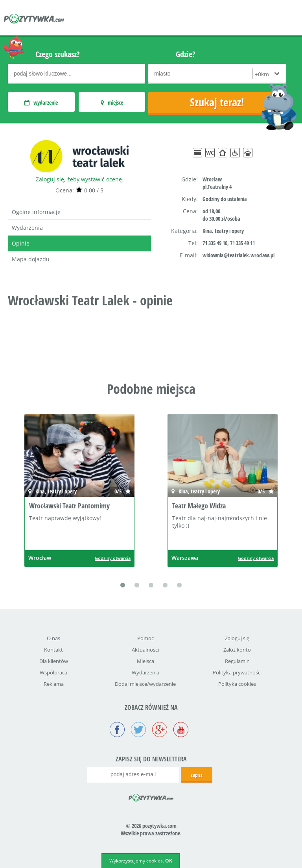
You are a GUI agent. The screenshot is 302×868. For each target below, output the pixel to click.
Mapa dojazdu (31, 259)
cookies (155, 861)
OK (169, 861)
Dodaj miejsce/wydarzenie (145, 684)
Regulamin (237, 661)
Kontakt (53, 650)
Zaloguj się (237, 638)
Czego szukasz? (58, 54)
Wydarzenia (27, 228)
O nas (53, 638)
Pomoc (145, 638)
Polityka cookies (237, 684)
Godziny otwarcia (113, 558)
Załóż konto (237, 650)
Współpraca (53, 672)
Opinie (21, 243)
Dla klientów (54, 661)
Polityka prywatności (237, 672)
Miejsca (145, 661)
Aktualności (145, 650)
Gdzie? (186, 54)
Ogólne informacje (36, 212)
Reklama (54, 684)
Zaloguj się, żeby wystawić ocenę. (80, 179)
